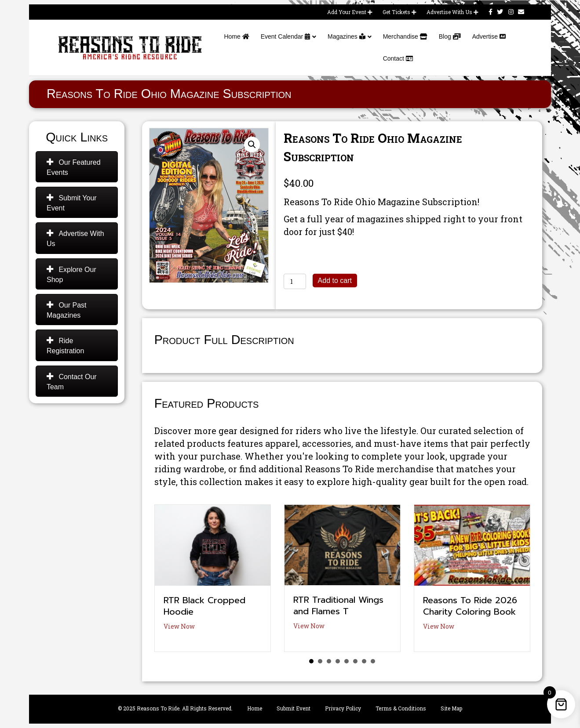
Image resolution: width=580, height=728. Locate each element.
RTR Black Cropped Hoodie (204, 606)
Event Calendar (285, 36)
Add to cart (335, 281)
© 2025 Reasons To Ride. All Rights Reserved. (175, 708)
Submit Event (294, 708)
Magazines (347, 36)
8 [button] (373, 661)
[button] (252, 145)
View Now (179, 626)
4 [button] (338, 661)
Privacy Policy (343, 708)
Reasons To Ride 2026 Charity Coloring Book (470, 606)
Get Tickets (399, 12)
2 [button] (320, 661)
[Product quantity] (295, 281)
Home (236, 36)
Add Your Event (350, 12)
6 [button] (355, 661)
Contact (398, 58)
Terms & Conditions (401, 708)
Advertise (489, 36)
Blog (450, 36)
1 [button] (311, 661)
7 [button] (364, 661)
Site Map (451, 708)
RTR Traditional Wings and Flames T (338, 605)
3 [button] (329, 661)
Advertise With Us (452, 12)
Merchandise (405, 36)
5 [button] (347, 661)
